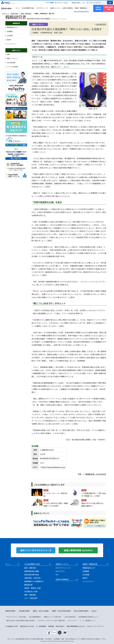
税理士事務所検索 (109, 8)
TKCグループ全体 (62, 3)
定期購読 (10, 31)
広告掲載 (10, 36)
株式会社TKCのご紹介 (27, 626)
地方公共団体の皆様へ (81, 611)
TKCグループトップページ (95, 626)
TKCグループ (6, 14)
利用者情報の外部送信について (89, 617)
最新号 (9, 40)
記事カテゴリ (16, 50)
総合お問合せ (60, 626)
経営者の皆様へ (7, 8)
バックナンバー (12, 44)
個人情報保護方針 (35, 617)
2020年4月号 (101, 24)
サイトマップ (72, 620)
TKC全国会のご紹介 (12, 626)
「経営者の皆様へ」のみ (78, 3)
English (94, 611)
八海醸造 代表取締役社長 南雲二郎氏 (44, 14)
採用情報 (51, 626)
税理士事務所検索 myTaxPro (76, 626)
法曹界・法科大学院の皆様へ (62, 611)
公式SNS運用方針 (70, 617)
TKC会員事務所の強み (28, 8)
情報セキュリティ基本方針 (52, 617)
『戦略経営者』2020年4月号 (95, 474)
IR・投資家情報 (41, 626)
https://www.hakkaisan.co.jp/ (53, 467)
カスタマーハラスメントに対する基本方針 (51, 620)
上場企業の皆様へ (24, 611)
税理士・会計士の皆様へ (41, 611)
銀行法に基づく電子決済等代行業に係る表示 (21, 620)
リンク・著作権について (88, 620)
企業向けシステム (55, 8)
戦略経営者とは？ (13, 27)
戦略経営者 (16, 23)
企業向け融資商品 (68, 8)
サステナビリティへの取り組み (16, 617)
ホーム (18, 8)
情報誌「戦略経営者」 (26, 14)
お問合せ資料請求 (98, 8)
